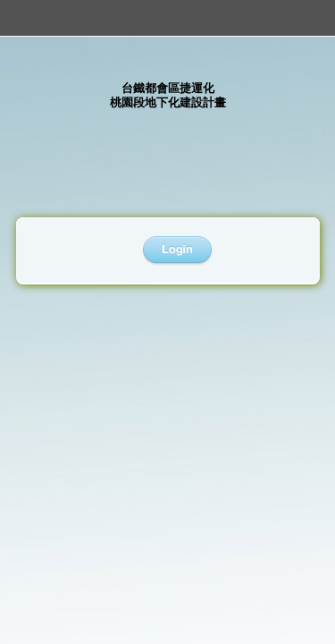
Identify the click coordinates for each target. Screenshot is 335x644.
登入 (177, 251)
